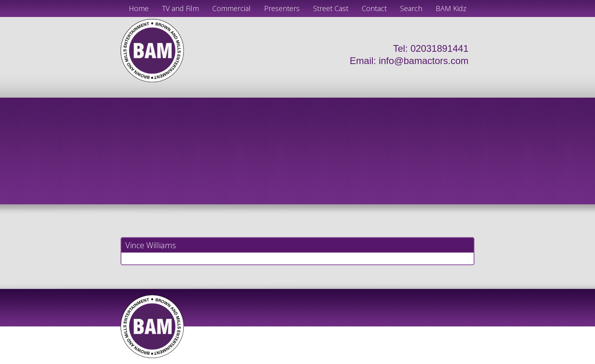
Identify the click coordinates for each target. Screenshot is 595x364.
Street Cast (331, 8)
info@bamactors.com (424, 61)
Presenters (282, 8)
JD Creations (281, 361)
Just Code (349, 361)
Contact (374, 8)
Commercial (231, 8)
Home (139, 8)
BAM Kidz (451, 8)
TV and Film (180, 8)
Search (411, 8)
